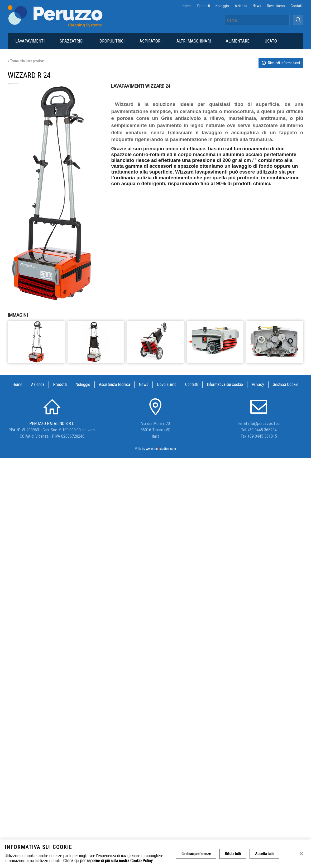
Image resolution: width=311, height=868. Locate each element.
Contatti (297, 6)
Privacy (258, 384)
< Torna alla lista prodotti (27, 61)
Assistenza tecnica (114, 384)
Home (187, 6)
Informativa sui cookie (225, 384)
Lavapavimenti (30, 41)
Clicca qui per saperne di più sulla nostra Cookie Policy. (108, 861)
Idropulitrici (111, 41)
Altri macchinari (194, 41)
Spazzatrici (71, 41)
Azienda (241, 6)
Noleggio (222, 6)
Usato (271, 41)
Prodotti (204, 6)
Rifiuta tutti (233, 854)
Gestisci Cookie (286, 384)
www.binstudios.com (161, 449)
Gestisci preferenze (196, 854)
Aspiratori (150, 41)
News (257, 6)
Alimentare (238, 41)
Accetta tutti (264, 854)
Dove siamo (276, 6)
